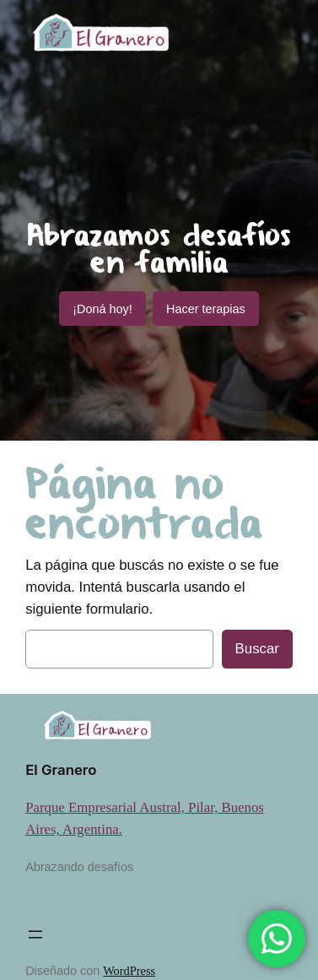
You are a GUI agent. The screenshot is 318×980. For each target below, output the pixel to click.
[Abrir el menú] (35, 934)
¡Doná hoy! (102, 309)
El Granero (61, 770)
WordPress (129, 971)
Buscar (257, 649)
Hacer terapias (206, 309)
